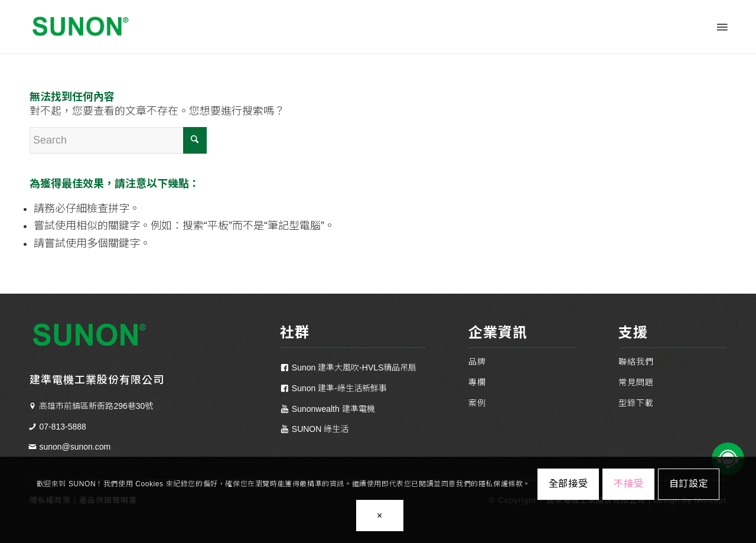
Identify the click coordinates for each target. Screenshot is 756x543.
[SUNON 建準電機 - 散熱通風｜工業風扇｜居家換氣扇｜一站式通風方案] (80, 27)
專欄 (477, 382)
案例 (477, 403)
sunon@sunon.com (75, 447)
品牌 (477, 362)
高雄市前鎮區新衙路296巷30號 (96, 406)
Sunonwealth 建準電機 (333, 409)
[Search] (118, 140)
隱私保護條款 (501, 484)
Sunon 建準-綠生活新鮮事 (339, 388)
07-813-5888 (62, 427)
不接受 (628, 484)
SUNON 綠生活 (320, 429)
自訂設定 (689, 484)
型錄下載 (636, 403)
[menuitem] (721, 27)
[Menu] (721, 27)
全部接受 (568, 484)
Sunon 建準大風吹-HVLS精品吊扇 (354, 368)
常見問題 (636, 382)
